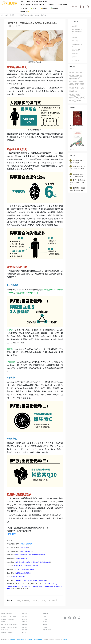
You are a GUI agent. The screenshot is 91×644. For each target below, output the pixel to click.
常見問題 (45, 627)
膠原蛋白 (35, 600)
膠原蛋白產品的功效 (26, 551)
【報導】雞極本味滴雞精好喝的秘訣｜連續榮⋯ (77, 182)
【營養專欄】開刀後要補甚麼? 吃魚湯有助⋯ (77, 189)
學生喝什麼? (76, 60)
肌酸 (72, 91)
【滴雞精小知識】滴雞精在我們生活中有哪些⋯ (77, 168)
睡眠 (72, 88)
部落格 (24, 632)
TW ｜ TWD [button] (74, 7)
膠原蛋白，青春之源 (19, 577)
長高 (77, 97)
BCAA (18, 600)
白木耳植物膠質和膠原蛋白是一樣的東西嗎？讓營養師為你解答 (33, 562)
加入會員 (45, 619)
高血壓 (82, 97)
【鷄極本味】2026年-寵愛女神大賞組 (37, 2)
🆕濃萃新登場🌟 (25, 11)
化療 (82, 88)
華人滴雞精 (52, 600)
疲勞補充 (75, 57)
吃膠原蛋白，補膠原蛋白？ (23, 573)
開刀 (72, 85)
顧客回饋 (75, 41)
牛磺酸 (78, 101)
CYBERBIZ (65, 639)
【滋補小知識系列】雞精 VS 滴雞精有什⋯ (77, 175)
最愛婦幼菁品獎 (75, 78)
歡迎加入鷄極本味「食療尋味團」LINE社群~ (33, 5)
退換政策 (24, 619)
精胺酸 (72, 97)
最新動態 (51, 5)
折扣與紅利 (46, 624)
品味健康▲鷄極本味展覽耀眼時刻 (77, 32)
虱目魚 (77, 85)
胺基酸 (82, 85)
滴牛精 (77, 88)
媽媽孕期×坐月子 (77, 45)
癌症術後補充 (76, 50)
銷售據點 (24, 627)
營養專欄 (26, 600)
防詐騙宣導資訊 (47, 630)
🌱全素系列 (34, 8)
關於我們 (24, 616)
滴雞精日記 (75, 37)
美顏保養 (75, 53)
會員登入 (45, 616)
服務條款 (24, 624)
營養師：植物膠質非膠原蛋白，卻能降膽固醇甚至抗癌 (30, 555)
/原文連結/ (11, 534)
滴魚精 (72, 101)
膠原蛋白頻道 (24, 548)
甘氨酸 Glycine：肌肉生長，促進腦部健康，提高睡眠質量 (30, 580)
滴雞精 (72, 72)
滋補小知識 (79, 72)
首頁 (22, 2)
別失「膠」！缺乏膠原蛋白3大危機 (24, 569)
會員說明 (45, 622)
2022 (43, 600)
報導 (81, 75)
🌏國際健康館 (55, 8)
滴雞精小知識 (74, 75)
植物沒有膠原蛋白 (22, 558)
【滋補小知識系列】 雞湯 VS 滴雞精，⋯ (77, 162)
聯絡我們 (24, 630)
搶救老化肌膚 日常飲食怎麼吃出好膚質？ (26, 566)
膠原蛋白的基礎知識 (26, 544)
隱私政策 (24, 622)
